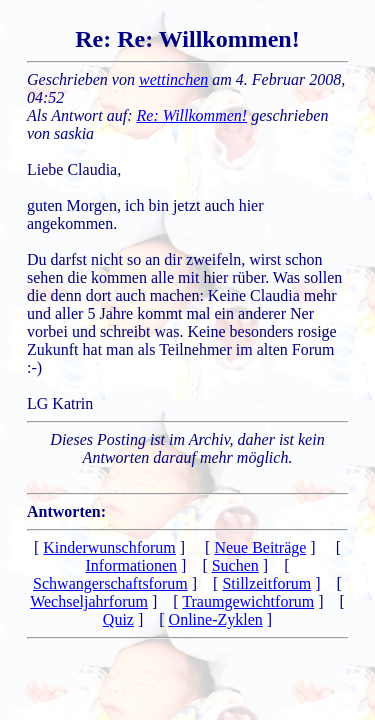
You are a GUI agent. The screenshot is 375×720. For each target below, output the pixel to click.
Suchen (235, 565)
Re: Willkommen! (192, 115)
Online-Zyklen (216, 619)
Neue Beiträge (260, 547)
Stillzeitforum (266, 583)
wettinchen (173, 79)
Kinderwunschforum (109, 547)
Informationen (132, 565)
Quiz (118, 619)
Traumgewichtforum (248, 601)
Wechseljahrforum (89, 601)
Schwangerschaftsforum (110, 583)
